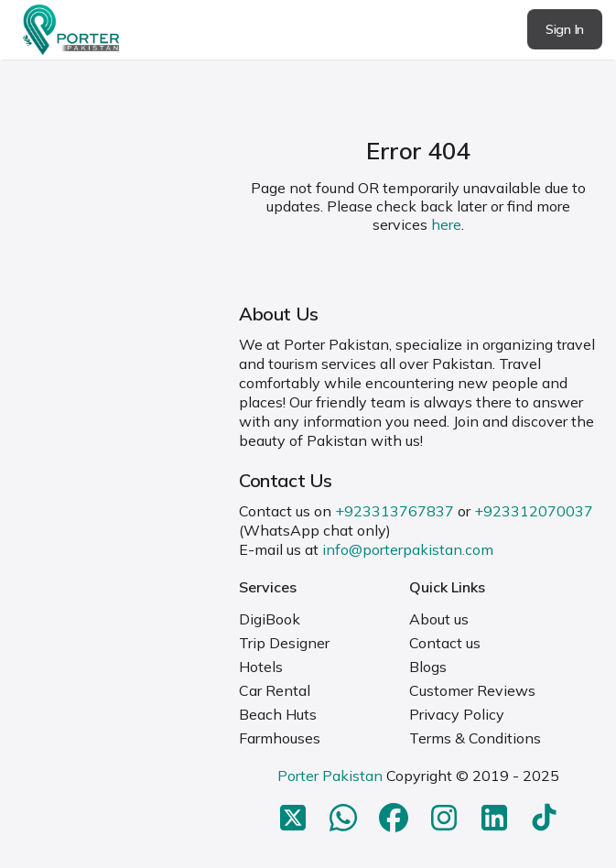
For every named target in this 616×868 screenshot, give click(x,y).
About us (439, 619)
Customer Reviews (472, 690)
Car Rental (275, 690)
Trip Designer (284, 643)
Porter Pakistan (330, 776)
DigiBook (270, 619)
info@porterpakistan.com (408, 549)
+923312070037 (534, 511)
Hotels (261, 667)
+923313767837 (394, 511)
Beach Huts (278, 714)
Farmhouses (280, 738)
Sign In (565, 29)
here (446, 224)
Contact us (445, 643)
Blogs (428, 667)
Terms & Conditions (475, 738)
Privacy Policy (457, 714)
